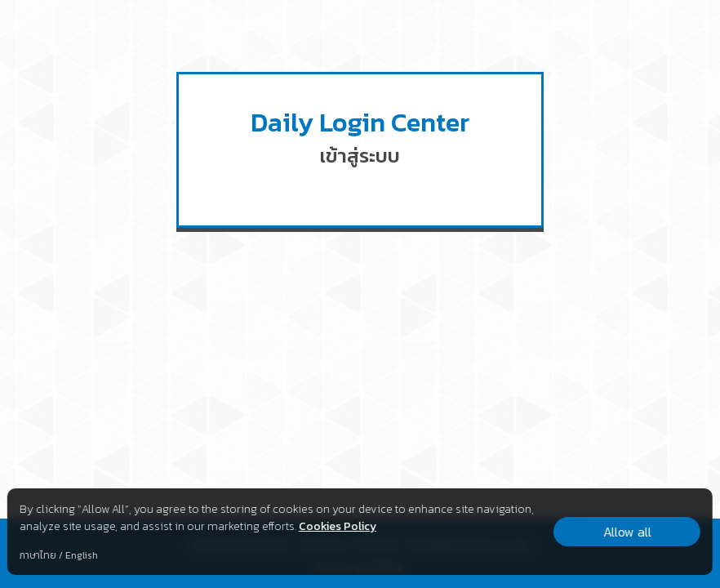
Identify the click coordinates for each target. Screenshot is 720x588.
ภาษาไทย (38, 555)
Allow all (627, 532)
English (82, 555)
